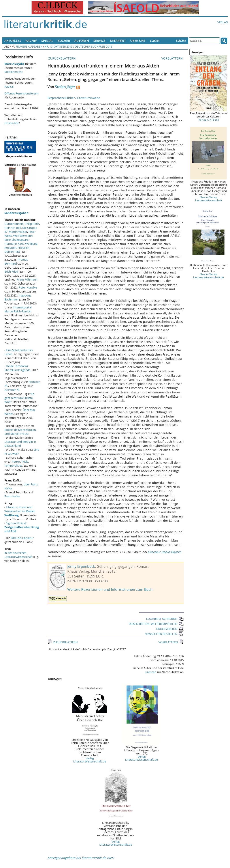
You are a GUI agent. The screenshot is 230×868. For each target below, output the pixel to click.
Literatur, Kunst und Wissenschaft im (20, 511)
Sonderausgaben (16, 213)
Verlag (223, 22)
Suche (181, 41)
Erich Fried (11, 271)
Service (99, 41)
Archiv (31, 41)
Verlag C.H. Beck (209, 119)
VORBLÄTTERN (172, 58)
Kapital (9, 87)
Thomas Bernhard (16, 262)
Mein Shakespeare (16, 240)
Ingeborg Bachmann (18, 297)
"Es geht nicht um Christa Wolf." (19, 398)
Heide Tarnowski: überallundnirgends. (18, 368)
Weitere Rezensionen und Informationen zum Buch (110, 589)
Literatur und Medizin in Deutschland (20, 444)
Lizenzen (151, 672)
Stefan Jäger (65, 87)
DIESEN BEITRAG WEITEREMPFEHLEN (156, 624)
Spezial (47, 41)
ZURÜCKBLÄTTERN (62, 58)
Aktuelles (13, 41)
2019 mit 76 (12, 390)
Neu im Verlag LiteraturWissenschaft (209, 199)
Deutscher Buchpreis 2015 (93, 46)
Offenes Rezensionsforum (21, 93)
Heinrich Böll (13, 228)
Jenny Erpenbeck (81, 566)
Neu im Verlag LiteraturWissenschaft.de (208, 276)
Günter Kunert (14, 224)
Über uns (138, 41)
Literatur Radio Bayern (164, 552)
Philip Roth (32, 224)
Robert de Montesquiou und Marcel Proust (20, 432)
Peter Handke (28, 287)
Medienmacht (14, 72)
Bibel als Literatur (22, 538)
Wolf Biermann (23, 236)
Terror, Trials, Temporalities (17, 464)
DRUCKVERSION (170, 629)
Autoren (82, 41)
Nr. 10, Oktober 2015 (59, 46)
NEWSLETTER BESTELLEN (164, 634)
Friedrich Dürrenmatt (17, 250)
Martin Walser (18, 232)
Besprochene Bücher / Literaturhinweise (74, 98)
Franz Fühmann (27, 279)
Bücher (64, 41)
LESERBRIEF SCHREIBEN (165, 619)
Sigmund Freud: (22, 527)
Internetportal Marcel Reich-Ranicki (18, 309)
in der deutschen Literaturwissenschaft (19, 555)
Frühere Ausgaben (29, 46)
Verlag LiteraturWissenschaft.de (90, 760)
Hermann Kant (14, 244)
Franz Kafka (12, 496)
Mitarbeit (118, 41)
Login (155, 41)
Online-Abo (12, 123)
